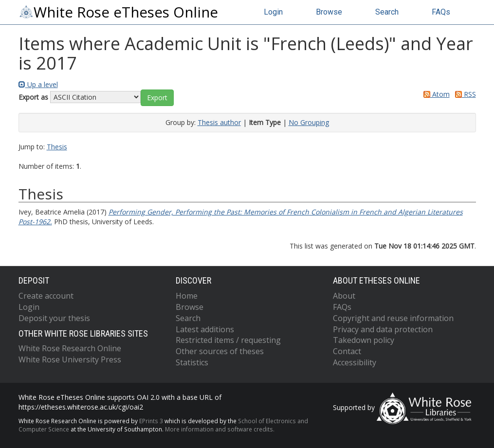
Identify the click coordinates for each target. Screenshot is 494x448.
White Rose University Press (70, 359)
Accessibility (355, 362)
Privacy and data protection (383, 329)
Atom (435, 94)
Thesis (57, 147)
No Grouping (309, 122)
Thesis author (219, 122)
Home (187, 296)
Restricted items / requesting (228, 340)
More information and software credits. (220, 429)
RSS (464, 94)
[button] (157, 98)
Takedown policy (364, 340)
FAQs (441, 12)
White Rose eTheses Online (118, 12)
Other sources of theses (220, 351)
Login (273, 12)
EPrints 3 (151, 421)
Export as (33, 97)
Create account (46, 296)
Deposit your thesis (54, 318)
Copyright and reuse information (393, 318)
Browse (329, 12)
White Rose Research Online (70, 348)
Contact (347, 351)
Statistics (192, 362)
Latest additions (205, 329)
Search (387, 12)
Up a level (38, 84)
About (344, 296)
